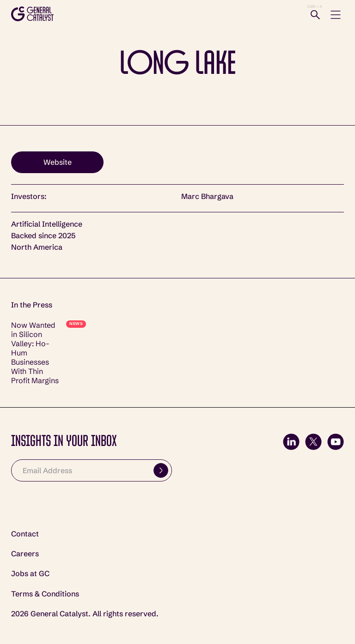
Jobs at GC (30, 574)
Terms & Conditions (45, 594)
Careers (25, 554)
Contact (25, 534)
